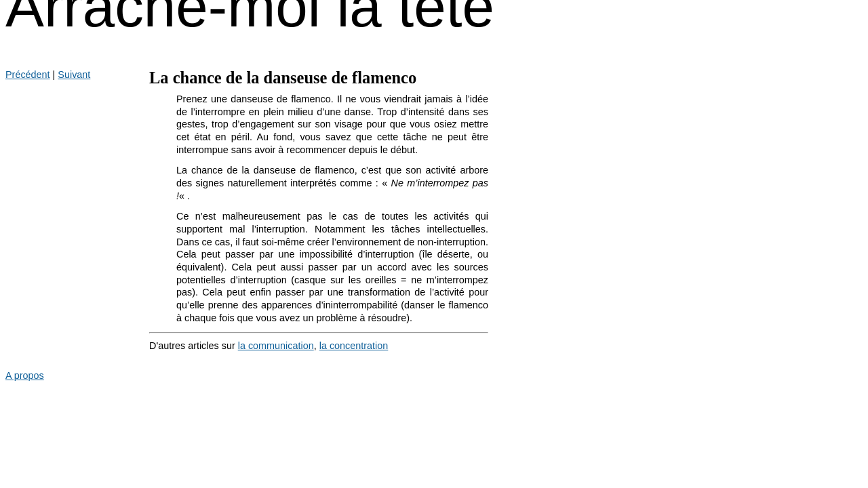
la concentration (354, 346)
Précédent (28, 75)
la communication (276, 346)
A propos (25, 375)
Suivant (74, 75)
